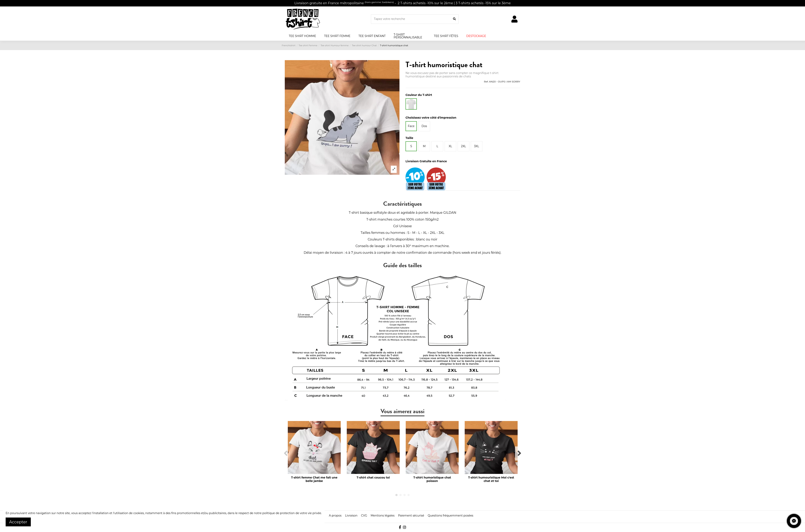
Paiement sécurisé (411, 516)
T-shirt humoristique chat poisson (432, 479)
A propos (335, 516)
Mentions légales (383, 516)
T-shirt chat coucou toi (373, 478)
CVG (364, 516)
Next (519, 453)
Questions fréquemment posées (450, 516)
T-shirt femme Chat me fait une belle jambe (314, 479)
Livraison (351, 516)
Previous (286, 453)
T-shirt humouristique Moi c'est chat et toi (491, 479)
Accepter (18, 522)
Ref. (486, 82)
